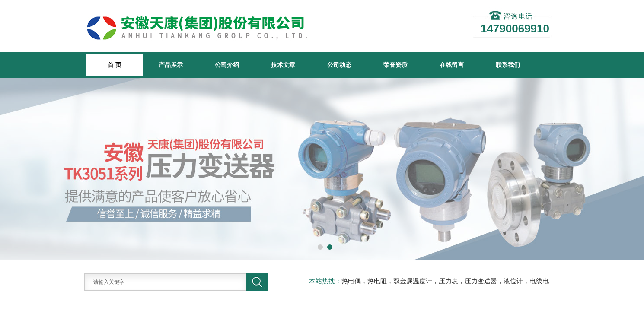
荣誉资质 (395, 65)
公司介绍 (227, 65)
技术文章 (283, 65)
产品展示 (171, 65)
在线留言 (452, 65)
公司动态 (339, 65)
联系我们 (508, 65)
